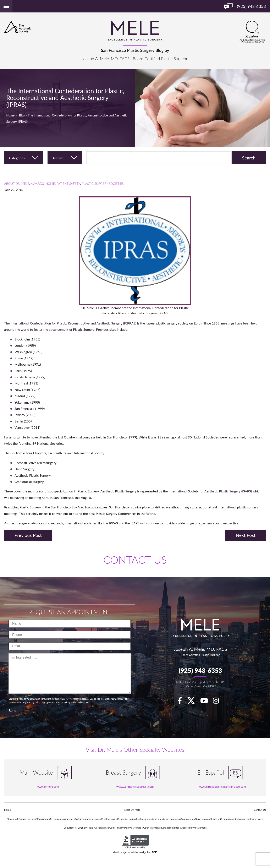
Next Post (246, 535)
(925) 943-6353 (200, 670)
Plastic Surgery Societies (103, 184)
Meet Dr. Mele (132, 810)
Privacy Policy (123, 828)
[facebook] (182, 702)
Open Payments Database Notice (161, 828)
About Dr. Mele (17, 184)
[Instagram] (218, 702)
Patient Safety (68, 184)
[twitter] (193, 702)
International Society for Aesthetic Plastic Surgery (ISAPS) (210, 491)
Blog (22, 115)
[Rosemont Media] (154, 852)
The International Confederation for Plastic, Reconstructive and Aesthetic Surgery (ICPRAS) (70, 323)
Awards (37, 184)
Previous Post (28, 535)
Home (10, 115)
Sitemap (137, 828)
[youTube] (206, 702)
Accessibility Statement (194, 828)
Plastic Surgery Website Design (130, 852)
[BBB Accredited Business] (135, 842)
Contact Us (260, 810)
